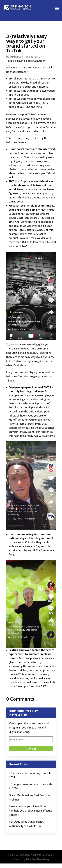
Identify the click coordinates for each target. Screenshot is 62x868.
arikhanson (16, 57)
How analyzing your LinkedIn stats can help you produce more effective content (31, 811)
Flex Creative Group (38, 859)
